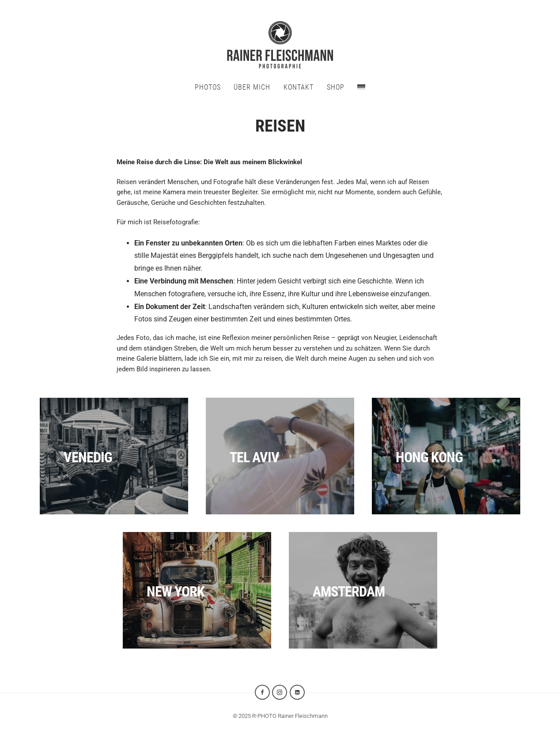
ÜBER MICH (252, 87)
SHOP (336, 87)
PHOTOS (208, 87)
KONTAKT (299, 87)
